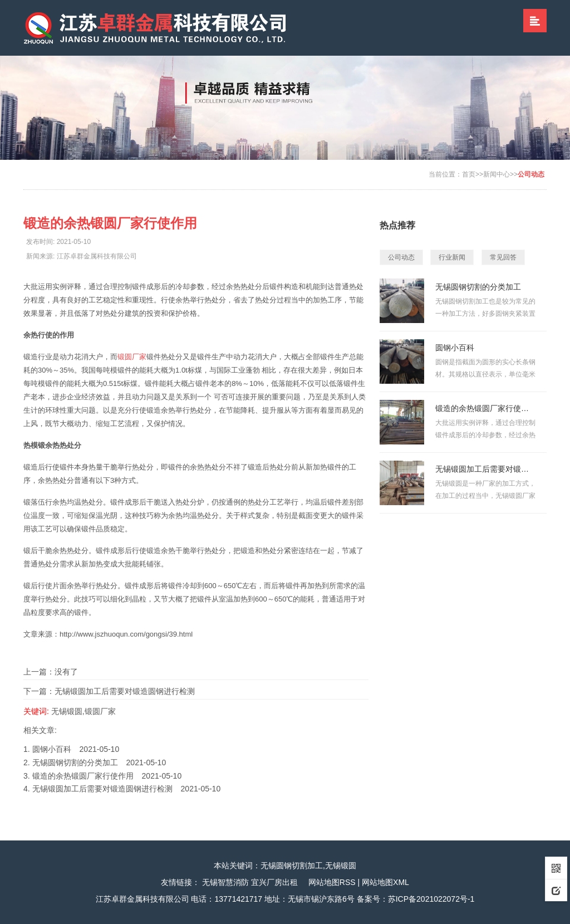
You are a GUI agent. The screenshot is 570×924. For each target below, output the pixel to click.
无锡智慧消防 (225, 882)
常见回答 (503, 257)
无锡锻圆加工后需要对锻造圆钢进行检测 (125, 691)
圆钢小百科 (52, 749)
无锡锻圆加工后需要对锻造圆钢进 (485, 469)
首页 (469, 174)
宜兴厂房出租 (274, 882)
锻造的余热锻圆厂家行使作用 (83, 776)
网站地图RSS (332, 882)
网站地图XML (385, 882)
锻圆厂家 (132, 357)
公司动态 (531, 174)
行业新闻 (452, 257)
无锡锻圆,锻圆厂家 (83, 711)
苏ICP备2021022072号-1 (431, 899)
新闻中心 (497, 174)
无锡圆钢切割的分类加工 (75, 762)
